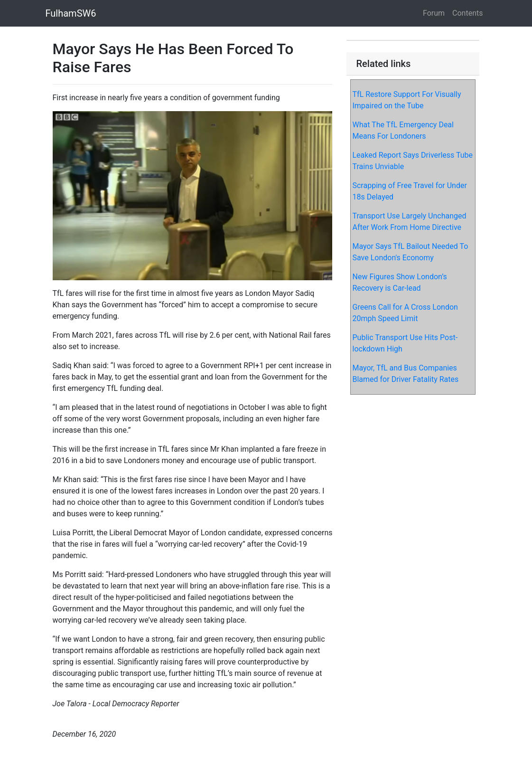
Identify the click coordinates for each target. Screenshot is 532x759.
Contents (467, 13)
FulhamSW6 (71, 13)
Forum (434, 13)
